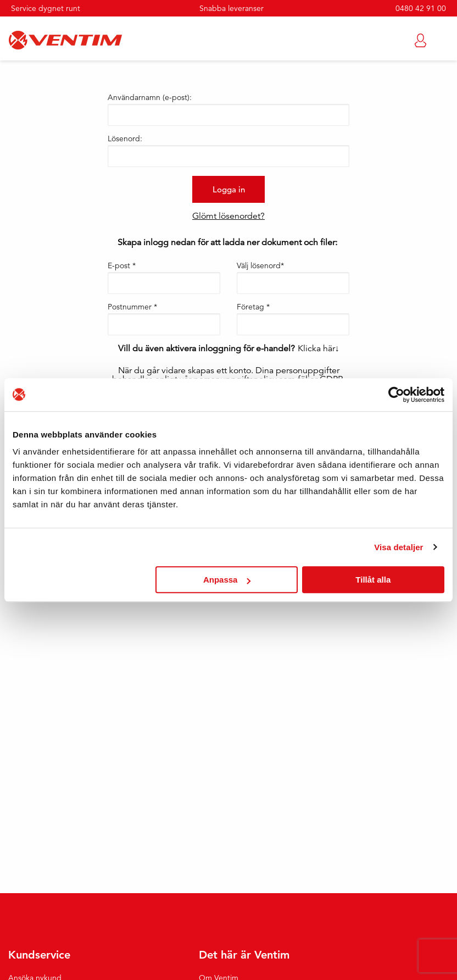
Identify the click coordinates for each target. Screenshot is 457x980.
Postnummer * (132, 307)
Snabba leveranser (232, 8)
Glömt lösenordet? (228, 216)
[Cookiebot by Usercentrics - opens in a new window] (396, 395)
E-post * (122, 265)
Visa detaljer (399, 547)
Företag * (253, 307)
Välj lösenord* (260, 265)
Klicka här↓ (319, 348)
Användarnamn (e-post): (150, 97)
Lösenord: (125, 139)
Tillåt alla (373, 580)
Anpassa (227, 580)
